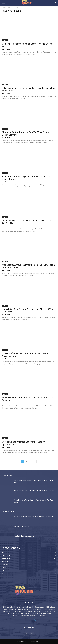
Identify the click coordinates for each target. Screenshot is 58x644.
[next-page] (35, 461)
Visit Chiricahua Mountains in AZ (24, 536)
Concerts (5, 40)
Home (4, 8)
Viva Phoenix (6, 49)
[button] (3, 3)
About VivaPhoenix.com (22, 526)
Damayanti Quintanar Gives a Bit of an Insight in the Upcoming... (34, 516)
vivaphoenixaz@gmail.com (33, 620)
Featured (5, 173)
